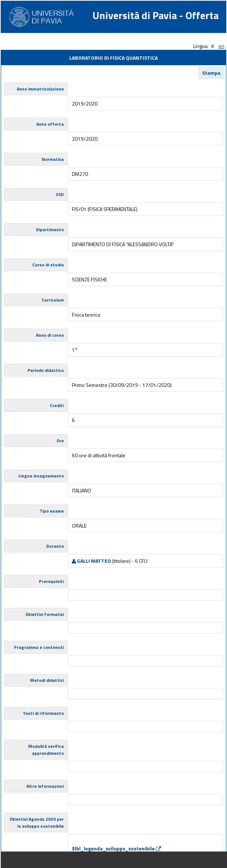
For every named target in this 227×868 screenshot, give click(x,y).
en (221, 46)
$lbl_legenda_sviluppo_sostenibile (116, 848)
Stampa (211, 73)
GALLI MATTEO (91, 561)
